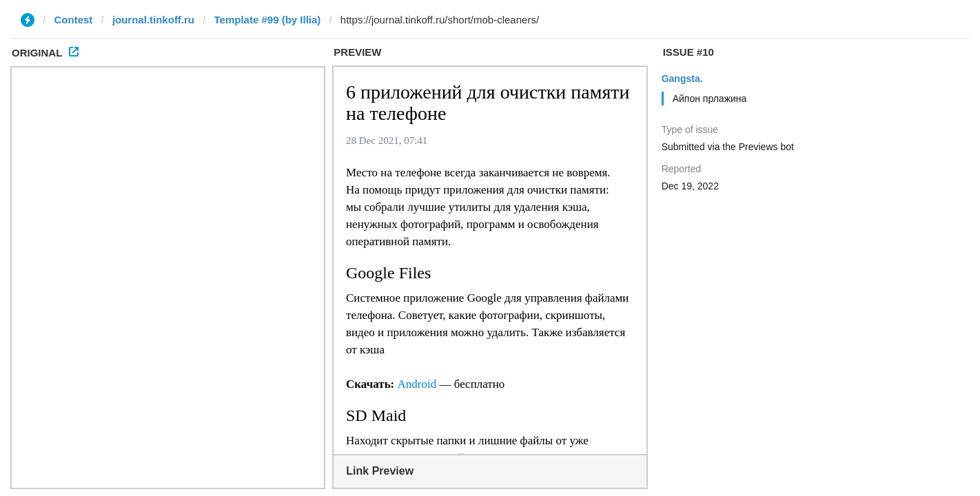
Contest (74, 20)
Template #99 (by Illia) (268, 20)
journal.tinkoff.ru (153, 20)
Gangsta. (682, 79)
